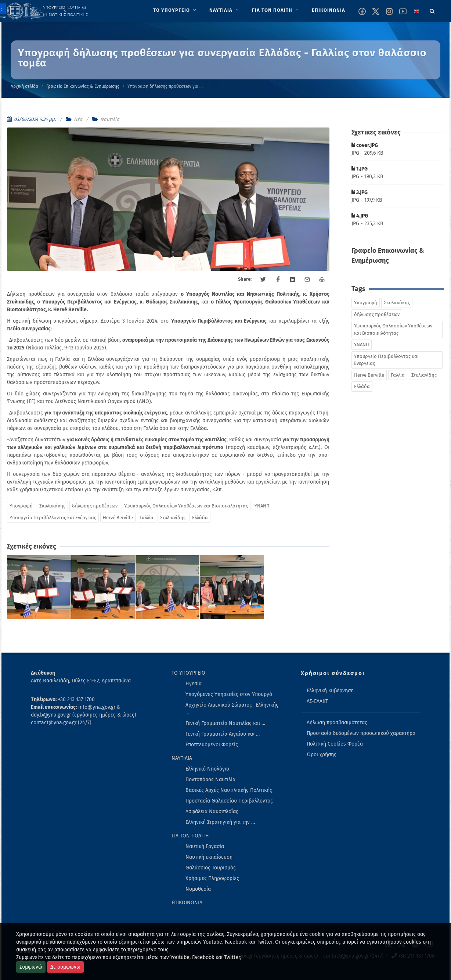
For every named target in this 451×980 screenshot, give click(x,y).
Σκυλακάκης (52, 506)
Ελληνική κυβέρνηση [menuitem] (330, 691)
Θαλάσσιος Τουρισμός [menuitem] (211, 868)
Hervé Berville (118, 518)
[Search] (432, 10)
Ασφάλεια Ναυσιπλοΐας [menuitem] (212, 812)
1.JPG (360, 169)
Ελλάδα (200, 518)
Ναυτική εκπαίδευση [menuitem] (209, 857)
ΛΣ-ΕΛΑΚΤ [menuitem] (317, 701)
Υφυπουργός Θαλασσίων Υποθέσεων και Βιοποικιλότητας (186, 506)
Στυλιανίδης (173, 518)
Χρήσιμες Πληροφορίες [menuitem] (212, 878)
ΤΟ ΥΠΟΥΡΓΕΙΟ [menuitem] (188, 673)
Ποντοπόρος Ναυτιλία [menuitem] (210, 780)
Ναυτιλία (110, 119)
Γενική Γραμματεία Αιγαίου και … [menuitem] (223, 734)
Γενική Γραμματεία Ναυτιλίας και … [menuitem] (225, 723)
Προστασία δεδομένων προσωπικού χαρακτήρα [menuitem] (361, 733)
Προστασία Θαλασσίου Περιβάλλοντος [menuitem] (229, 801)
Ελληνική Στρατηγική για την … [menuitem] (220, 822)
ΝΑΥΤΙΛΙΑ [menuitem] (182, 758)
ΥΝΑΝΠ (262, 506)
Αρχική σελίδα (24, 86)
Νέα (78, 119)
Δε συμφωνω (65, 967)
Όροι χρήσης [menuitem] (322, 755)
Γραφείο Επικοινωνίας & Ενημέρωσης (83, 86)
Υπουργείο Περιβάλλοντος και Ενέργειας (53, 518)
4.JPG (360, 216)
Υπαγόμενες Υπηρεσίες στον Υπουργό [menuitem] (229, 694)
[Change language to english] (416, 11)
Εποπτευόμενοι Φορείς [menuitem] (212, 745)
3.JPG (360, 192)
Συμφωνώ (31, 967)
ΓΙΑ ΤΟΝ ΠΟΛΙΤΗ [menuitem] (190, 836)
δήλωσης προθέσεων (95, 506)
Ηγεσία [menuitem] (194, 684)
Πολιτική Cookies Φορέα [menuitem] (335, 744)
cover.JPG (365, 145)
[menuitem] (175, 10)
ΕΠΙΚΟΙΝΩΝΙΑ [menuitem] (187, 903)
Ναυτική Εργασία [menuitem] (205, 846)
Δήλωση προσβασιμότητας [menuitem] (337, 723)
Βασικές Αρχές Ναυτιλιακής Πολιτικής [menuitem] (229, 790)
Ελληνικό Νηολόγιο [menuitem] (207, 769)
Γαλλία (147, 518)
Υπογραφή (21, 506)
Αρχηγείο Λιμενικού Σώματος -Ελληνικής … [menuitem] (232, 709)
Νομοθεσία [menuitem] (198, 889)
